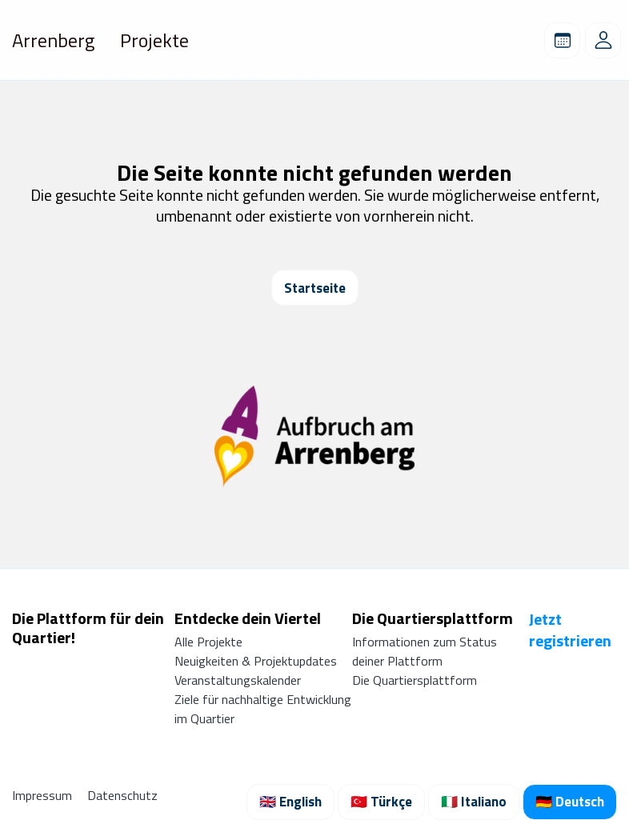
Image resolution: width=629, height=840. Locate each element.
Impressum (44, 795)
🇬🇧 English (290, 802)
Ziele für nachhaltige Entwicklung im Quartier (263, 709)
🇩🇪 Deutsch (570, 802)
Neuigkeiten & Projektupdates (256, 661)
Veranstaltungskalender (238, 680)
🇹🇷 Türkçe (381, 802)
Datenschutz (122, 795)
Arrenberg (53, 40)
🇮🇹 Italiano (474, 802)
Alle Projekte (208, 642)
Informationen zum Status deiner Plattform (425, 651)
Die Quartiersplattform (415, 680)
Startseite (315, 288)
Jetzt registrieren (570, 630)
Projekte (154, 40)
